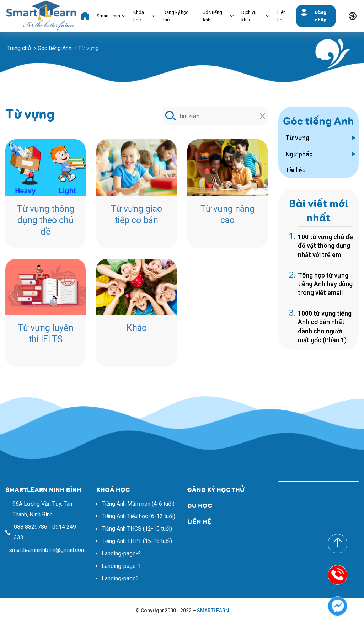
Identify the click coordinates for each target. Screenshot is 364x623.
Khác (136, 328)
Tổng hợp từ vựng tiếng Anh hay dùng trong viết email (325, 284)
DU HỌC (200, 506)
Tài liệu (296, 170)
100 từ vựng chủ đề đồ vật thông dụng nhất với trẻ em (325, 246)
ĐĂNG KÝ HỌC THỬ (216, 490)
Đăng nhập (320, 16)
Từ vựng (297, 138)
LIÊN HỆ (199, 522)
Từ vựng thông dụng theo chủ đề (46, 220)
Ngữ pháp (299, 154)
